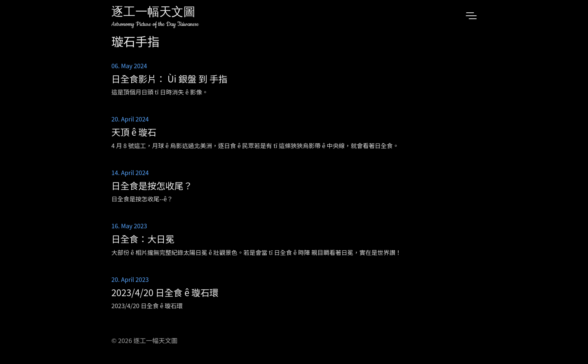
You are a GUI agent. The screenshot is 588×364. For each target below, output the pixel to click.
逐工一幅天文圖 (153, 13)
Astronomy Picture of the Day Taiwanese (155, 24)
